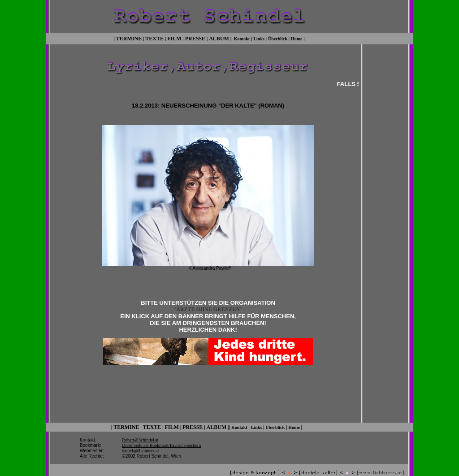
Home (297, 38)
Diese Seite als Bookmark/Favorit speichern (161, 436)
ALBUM (219, 38)
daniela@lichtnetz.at (140, 442)
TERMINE (129, 38)
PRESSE (195, 38)
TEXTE (154, 38)
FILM (174, 38)
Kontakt (242, 38)
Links (259, 38)
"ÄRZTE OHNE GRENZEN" (208, 308)
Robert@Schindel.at (140, 431)
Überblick (278, 38)
